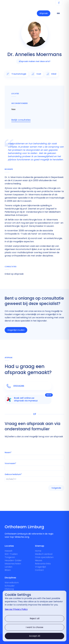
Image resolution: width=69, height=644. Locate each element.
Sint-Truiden (11, 554)
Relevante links (43, 564)
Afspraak (44, 13)
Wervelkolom (12, 583)
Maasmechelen (13, 564)
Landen (8, 567)
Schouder (10, 586)
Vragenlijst (41, 567)
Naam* (8, 452)
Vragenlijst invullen (16, 330)
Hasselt (9, 551)
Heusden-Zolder (13, 560)
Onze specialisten (44, 557)
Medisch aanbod (44, 554)
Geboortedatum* (13, 474)
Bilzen (8, 570)
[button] (56, 488)
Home (38, 551)
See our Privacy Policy (16, 609)
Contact (39, 570)
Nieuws (39, 560)
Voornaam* (10, 463)
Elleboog (9, 589)
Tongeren (10, 557)
